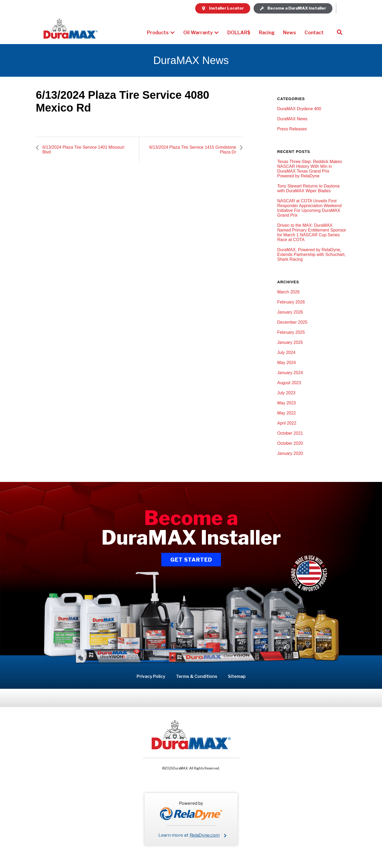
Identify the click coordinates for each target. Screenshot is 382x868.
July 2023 (286, 393)
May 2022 (286, 413)
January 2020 (290, 453)
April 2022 (287, 423)
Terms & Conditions (197, 676)
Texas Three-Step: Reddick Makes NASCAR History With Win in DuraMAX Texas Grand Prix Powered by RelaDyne (310, 169)
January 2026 (290, 312)
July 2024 (286, 352)
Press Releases (292, 129)
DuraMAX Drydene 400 (299, 109)
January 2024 (290, 373)
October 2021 (290, 433)
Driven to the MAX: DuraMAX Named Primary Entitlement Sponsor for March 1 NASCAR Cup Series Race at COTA (312, 232)
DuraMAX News (292, 119)
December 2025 (292, 322)
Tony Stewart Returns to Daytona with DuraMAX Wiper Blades (308, 188)
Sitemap (237, 676)
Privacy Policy (151, 676)
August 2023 (289, 383)
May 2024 (286, 363)
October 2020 (290, 443)
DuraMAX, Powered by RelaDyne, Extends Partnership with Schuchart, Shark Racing (311, 255)
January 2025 (290, 342)
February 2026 (291, 302)
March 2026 (288, 292)
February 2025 (291, 332)
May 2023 (286, 403)
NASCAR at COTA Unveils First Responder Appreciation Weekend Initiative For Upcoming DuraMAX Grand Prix (309, 208)
